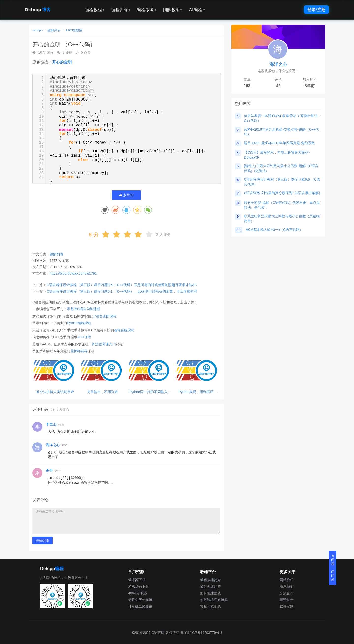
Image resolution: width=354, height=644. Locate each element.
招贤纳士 (287, 600)
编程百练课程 (124, 330)
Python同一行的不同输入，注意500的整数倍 (150, 392)
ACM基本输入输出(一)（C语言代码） (274, 230)
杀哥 (49, 470)
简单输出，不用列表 (103, 392)
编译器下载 (137, 580)
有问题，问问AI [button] (333, 568)
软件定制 (287, 606)
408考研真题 (138, 593)
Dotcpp (38, 10)
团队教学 (173, 10)
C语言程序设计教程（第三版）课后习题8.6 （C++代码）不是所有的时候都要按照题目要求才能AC (122, 285)
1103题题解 (74, 30)
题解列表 (54, 30)
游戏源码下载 (138, 586)
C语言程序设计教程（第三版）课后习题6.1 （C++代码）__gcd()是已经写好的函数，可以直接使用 (122, 291)
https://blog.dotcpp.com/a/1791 (73, 273)
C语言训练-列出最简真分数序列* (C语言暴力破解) (282, 193)
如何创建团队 (210, 593)
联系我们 (287, 586)
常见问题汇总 (210, 606)
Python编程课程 (79, 323)
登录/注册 (316, 10)
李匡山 (51, 424)
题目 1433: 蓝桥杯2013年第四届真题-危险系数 (279, 143)
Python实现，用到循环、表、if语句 (198, 392)
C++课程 (84, 337)
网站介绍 (287, 580)
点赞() (126, 195)
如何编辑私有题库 (214, 600)
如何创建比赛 (210, 586)
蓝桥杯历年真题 (140, 600)
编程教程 (95, 10)
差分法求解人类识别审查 (55, 392)
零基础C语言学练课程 (84, 309)
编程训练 (121, 10)
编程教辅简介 (210, 580)
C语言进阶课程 (105, 316)
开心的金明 (62, 62)
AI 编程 (197, 10)
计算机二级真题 (140, 606)
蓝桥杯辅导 (79, 351)
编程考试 (147, 10)
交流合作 (287, 593)
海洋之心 (53, 445)
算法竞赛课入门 (104, 344)
